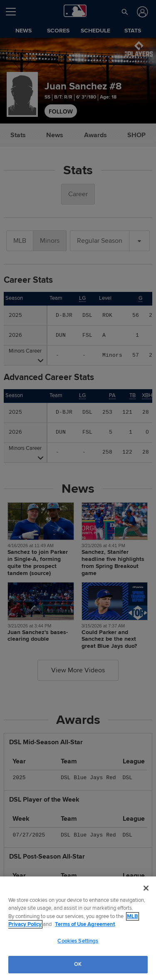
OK (78, 964)
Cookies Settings (78, 941)
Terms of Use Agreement (85, 924)
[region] (78, 928)
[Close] (146, 888)
